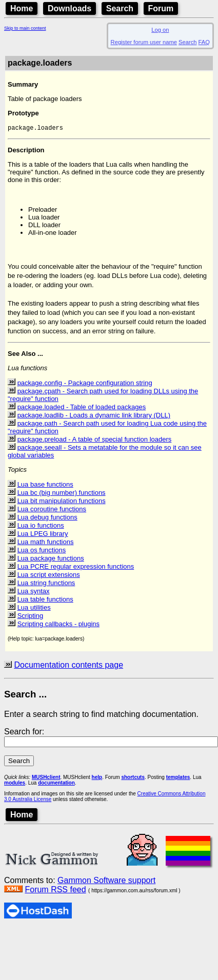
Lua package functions (51, 559)
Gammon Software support (106, 881)
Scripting (31, 617)
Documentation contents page (68, 666)
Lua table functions (45, 600)
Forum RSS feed (55, 891)
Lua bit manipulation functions (62, 502)
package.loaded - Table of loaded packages (82, 408)
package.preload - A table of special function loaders (95, 440)
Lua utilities (34, 608)
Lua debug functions (47, 518)
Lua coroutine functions (52, 510)
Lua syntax (34, 592)
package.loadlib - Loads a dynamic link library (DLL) (94, 416)
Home (22, 8)
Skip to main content (25, 28)
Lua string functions (46, 584)
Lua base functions (45, 485)
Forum (161, 8)
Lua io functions (41, 526)
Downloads (70, 8)
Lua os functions (42, 551)
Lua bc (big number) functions (62, 494)
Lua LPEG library (43, 535)
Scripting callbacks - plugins (58, 625)
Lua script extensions (49, 576)
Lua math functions (46, 543)
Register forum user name (144, 42)
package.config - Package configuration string (85, 384)
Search (120, 8)
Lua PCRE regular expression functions (76, 567)
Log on (160, 30)
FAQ (204, 42)
